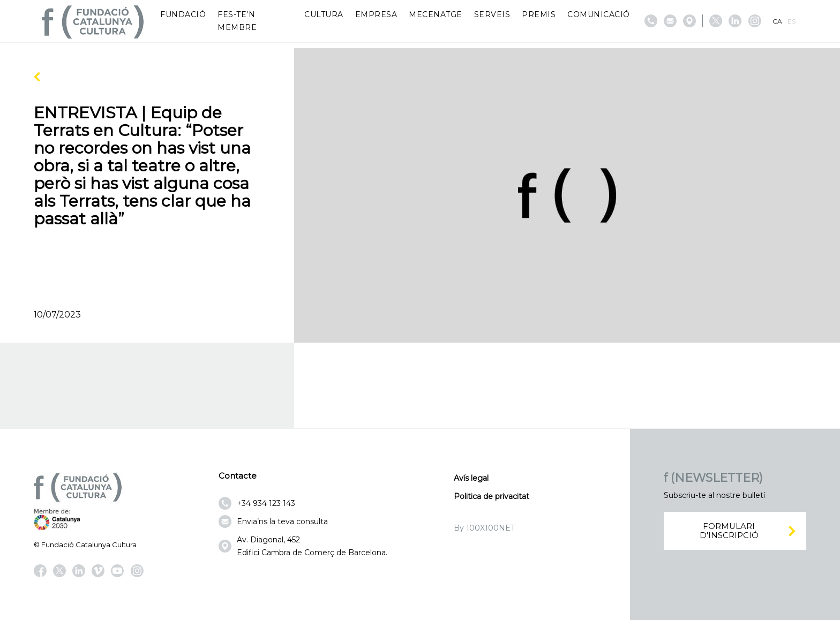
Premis (539, 14)
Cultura (324, 14)
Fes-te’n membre (237, 21)
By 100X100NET (484, 528)
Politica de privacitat (492, 496)
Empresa (376, 14)
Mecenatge (436, 14)
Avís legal (471, 478)
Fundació (183, 14)
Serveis (492, 14)
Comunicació (599, 14)
